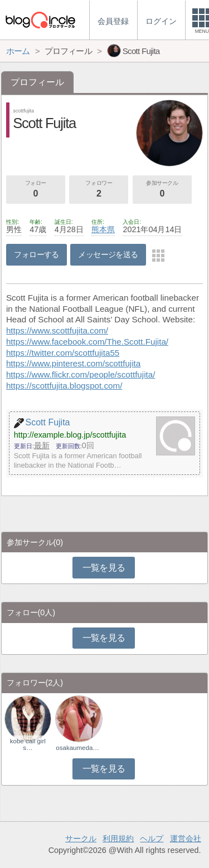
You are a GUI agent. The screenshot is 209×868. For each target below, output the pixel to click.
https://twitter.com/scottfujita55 (63, 353)
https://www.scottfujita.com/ (57, 330)
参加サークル (162, 190)
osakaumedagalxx (79, 748)
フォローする (37, 254)
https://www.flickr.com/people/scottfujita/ (81, 374)
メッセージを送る (108, 254)
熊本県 (103, 229)
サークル (81, 838)
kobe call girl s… (28, 744)
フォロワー (99, 190)
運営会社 (186, 838)
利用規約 (118, 838)
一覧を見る (104, 568)
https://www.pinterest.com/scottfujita (73, 363)
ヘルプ (152, 838)
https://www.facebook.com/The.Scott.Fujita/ (87, 342)
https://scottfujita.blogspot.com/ (64, 386)
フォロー (36, 190)
